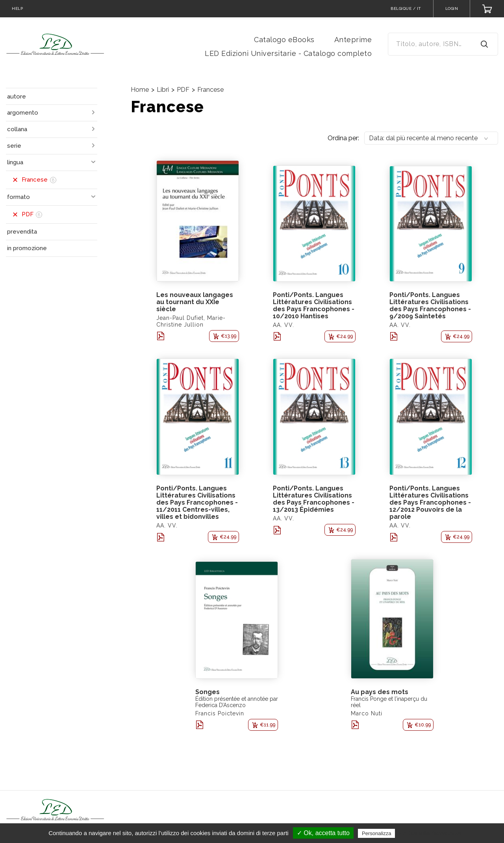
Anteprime (353, 40)
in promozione (27, 248)
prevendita (22, 232)
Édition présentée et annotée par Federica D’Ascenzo (237, 702)
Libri (163, 90)
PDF (183, 90)
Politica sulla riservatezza (430, 833)
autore (17, 97)
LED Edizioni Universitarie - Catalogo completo (288, 53)
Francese (210, 90)
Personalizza (376, 833)
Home (140, 90)
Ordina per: (343, 138)
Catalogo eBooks (284, 40)
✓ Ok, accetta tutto (323, 833)
